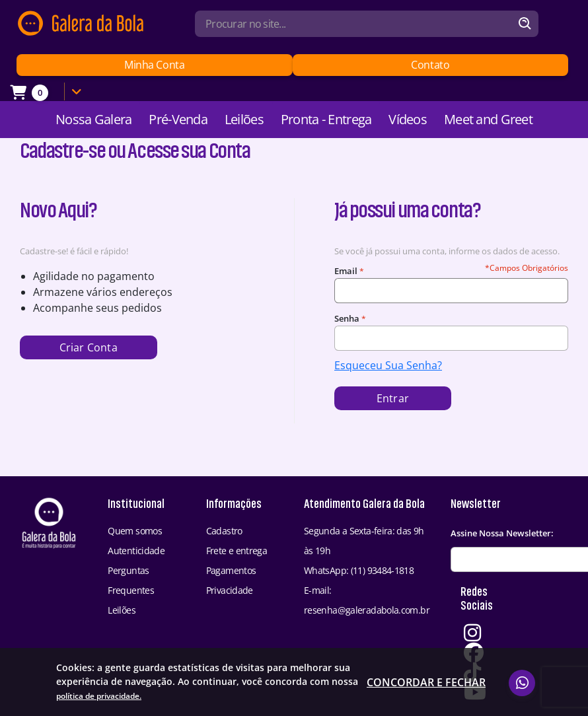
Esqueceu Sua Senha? (388, 365)
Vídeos (408, 119)
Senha (347, 318)
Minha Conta (154, 65)
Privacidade (230, 590)
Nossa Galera (93, 119)
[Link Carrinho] (49, 92)
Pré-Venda (178, 119)
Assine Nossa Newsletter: (502, 533)
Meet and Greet (488, 119)
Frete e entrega (237, 551)
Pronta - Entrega (326, 119)
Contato (430, 65)
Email (346, 271)
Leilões (244, 119)
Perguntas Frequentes (131, 580)
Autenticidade (136, 551)
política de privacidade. (296, 697)
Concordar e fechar (426, 691)
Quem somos (135, 531)
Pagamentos (231, 570)
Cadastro (224, 531)
